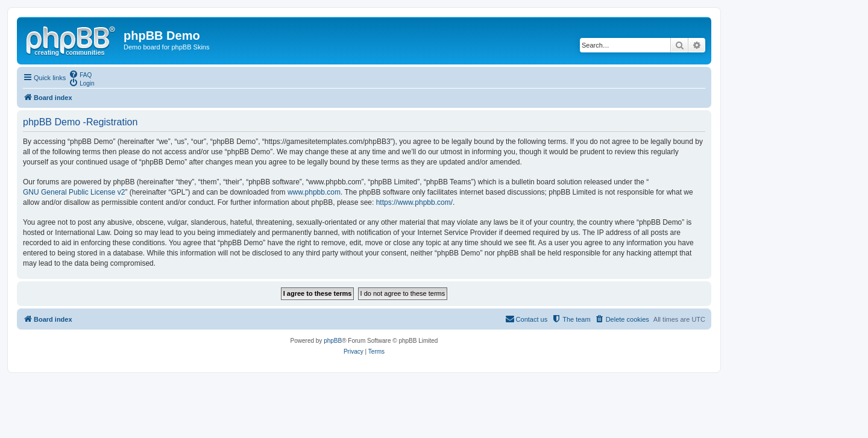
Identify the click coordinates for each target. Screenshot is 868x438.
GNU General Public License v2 (74, 192)
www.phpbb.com (314, 192)
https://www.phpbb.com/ (414, 202)
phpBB (333, 341)
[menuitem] (80, 74)
